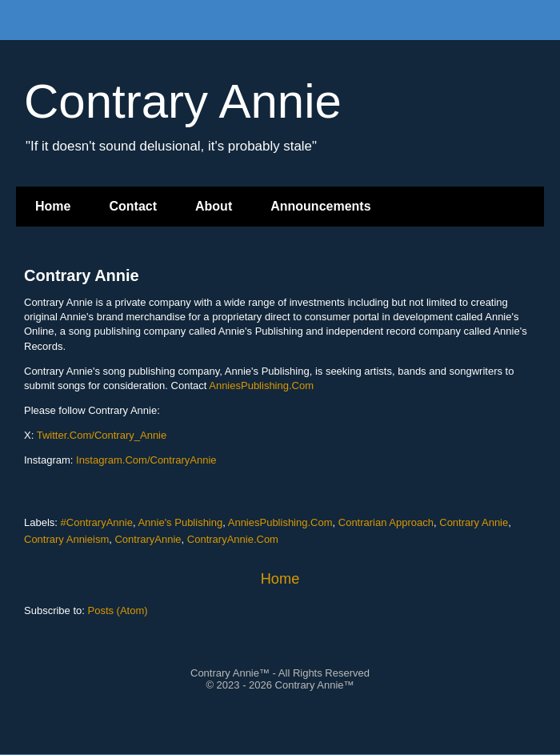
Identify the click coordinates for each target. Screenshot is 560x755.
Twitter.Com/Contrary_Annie (102, 435)
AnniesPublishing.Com (261, 386)
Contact (133, 206)
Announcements (320, 206)
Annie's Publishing (180, 522)
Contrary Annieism (66, 539)
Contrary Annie (82, 275)
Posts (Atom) (118, 610)
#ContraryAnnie (97, 522)
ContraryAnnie (148, 539)
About (214, 206)
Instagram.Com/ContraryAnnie (146, 460)
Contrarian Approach (386, 522)
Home (53, 206)
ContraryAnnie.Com (233, 539)
